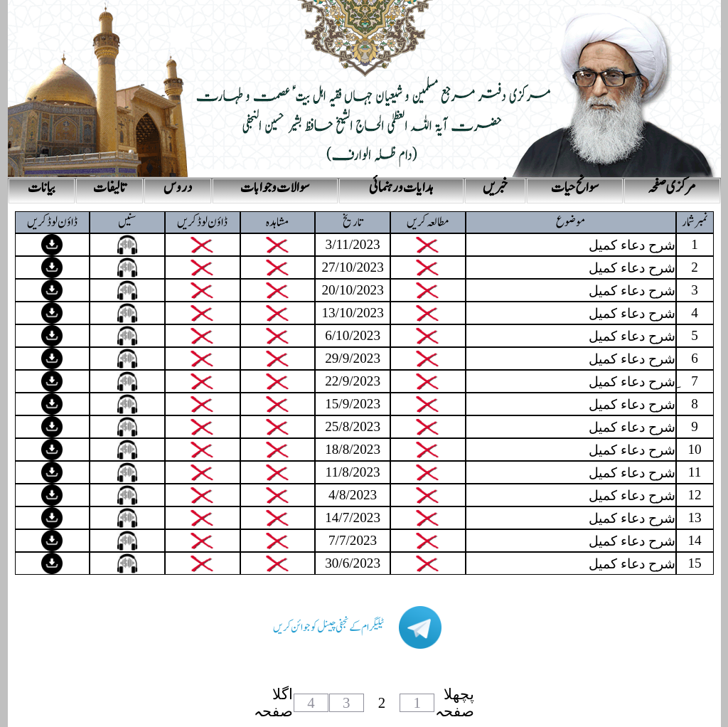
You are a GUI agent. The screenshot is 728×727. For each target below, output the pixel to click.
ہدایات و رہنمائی (401, 188)
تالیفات (109, 188)
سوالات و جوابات (275, 188)
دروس (178, 188)
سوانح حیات (575, 188)
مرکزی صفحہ (672, 188)
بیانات (42, 188)
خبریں (495, 188)
